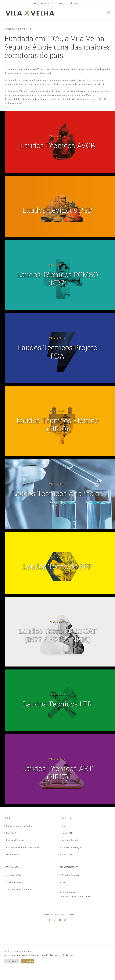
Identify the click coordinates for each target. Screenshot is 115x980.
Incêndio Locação (70, 840)
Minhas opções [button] (11, 961)
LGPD (64, 882)
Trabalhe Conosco (71, 875)
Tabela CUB (67, 833)
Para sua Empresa (15, 840)
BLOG (64, 826)
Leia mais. (71, 955)
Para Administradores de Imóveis (23, 847)
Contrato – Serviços (71, 847)
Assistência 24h (14, 875)
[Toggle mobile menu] (109, 12)
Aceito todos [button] (28, 961)
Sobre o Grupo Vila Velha (19, 826)
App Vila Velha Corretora (19, 890)
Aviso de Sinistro (15, 882)
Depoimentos (13, 854)
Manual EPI (67, 854)
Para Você (11, 833)
